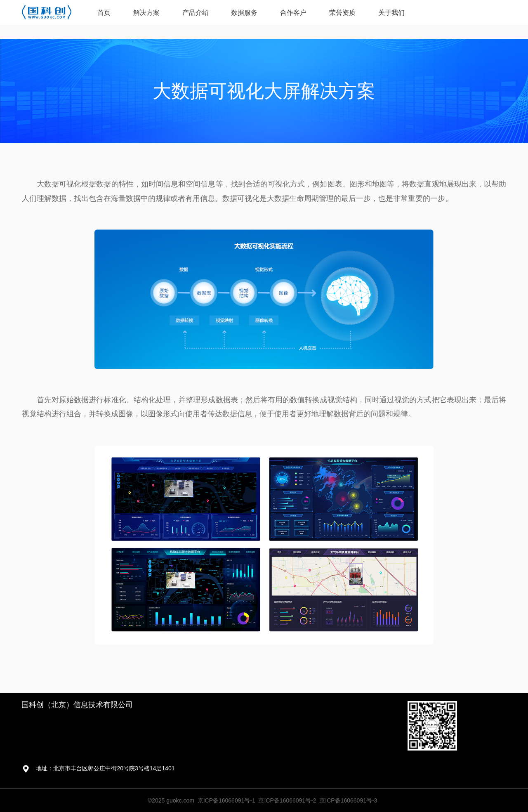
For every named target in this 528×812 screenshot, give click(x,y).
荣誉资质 (342, 13)
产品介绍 (196, 13)
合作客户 (293, 13)
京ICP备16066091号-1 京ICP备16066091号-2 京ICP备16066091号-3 (288, 800)
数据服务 (244, 13)
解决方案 (146, 13)
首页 (104, 13)
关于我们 (391, 13)
